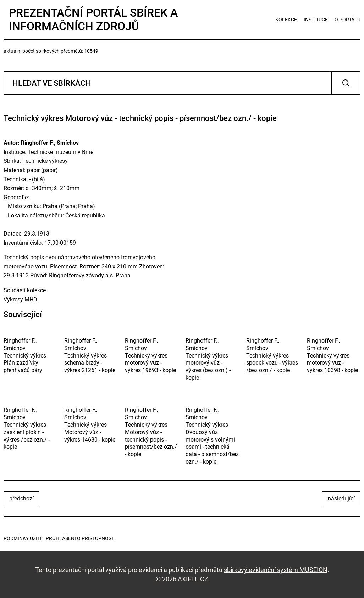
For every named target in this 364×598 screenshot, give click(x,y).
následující (341, 499)
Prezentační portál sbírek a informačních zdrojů (93, 20)
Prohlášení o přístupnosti (81, 538)
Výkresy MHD (20, 300)
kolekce (286, 20)
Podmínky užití (23, 538)
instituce (316, 20)
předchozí (21, 499)
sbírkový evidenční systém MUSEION (276, 570)
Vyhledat (346, 83)
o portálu (348, 20)
